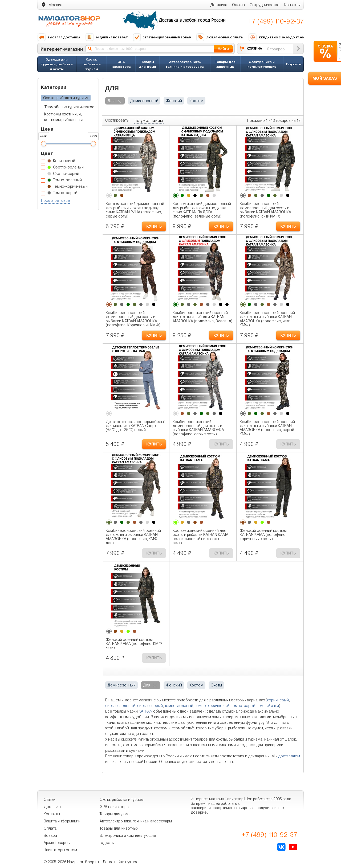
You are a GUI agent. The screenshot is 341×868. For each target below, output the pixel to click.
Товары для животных (225, 64)
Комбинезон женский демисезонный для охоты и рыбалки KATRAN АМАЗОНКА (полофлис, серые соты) (198, 428)
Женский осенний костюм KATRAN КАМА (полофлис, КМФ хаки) (134, 644)
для (111, 101)
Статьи (50, 799)
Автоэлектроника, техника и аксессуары (185, 64)
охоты (216, 685)
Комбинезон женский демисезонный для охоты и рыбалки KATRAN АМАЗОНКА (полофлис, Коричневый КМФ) (133, 319)
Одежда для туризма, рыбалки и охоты (57, 64)
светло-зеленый (120, 706)
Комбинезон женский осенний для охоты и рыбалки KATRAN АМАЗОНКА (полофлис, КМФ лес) (133, 537)
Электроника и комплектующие (262, 64)
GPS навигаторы (121, 64)
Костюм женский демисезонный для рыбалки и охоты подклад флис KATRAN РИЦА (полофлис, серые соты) (135, 210)
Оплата (238, 5)
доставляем (289, 756)
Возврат (51, 835)
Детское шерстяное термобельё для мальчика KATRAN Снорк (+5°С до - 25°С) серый (136, 426)
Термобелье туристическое (69, 107)
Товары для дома (147, 64)
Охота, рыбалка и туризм (92, 64)
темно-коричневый (212, 706)
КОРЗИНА (254, 48)
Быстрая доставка (59, 37)
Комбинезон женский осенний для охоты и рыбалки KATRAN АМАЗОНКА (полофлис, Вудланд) (202, 317)
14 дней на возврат (107, 37)
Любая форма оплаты (220, 37)
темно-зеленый (179, 706)
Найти (223, 49)
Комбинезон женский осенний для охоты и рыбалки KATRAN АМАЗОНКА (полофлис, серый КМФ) (267, 428)
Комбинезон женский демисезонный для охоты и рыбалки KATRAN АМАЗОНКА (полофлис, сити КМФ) (265, 210)
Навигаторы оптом (60, 850)
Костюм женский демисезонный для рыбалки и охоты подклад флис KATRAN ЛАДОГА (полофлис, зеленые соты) (202, 210)
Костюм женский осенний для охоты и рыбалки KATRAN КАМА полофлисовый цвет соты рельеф (200, 537)
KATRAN (145, 711)
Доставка (219, 5)
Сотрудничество (265, 5)
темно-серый (243, 706)
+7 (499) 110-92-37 (276, 21)
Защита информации (62, 821)
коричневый (278, 700)
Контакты (292, 5)
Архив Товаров (57, 843)
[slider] (43, 144)
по (149, 120)
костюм (196, 101)
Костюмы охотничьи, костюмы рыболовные (64, 117)
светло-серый (150, 706)
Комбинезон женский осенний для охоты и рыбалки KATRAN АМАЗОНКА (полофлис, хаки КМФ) (267, 319)
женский (174, 101)
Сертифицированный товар (162, 37)
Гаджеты (294, 64)
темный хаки (268, 706)
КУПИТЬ (154, 226)
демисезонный (144, 101)
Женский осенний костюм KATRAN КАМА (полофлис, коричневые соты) (263, 535)
